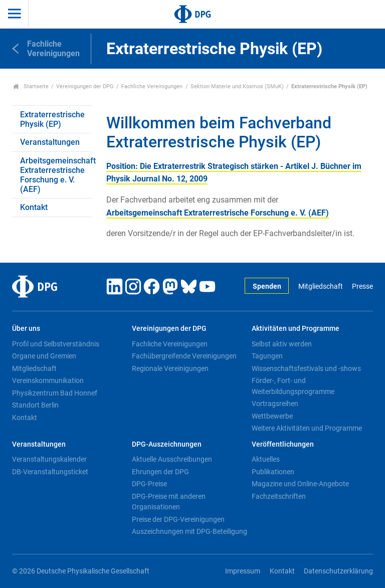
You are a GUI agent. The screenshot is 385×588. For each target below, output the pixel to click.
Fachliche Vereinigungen (152, 86)
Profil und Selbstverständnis (56, 344)
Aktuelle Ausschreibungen (172, 459)
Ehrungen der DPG (160, 472)
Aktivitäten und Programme (296, 329)
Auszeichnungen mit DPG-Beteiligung (189, 531)
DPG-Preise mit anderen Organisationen (169, 502)
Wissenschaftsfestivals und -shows (306, 368)
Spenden (267, 286)
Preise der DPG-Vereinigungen (178, 519)
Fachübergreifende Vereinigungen (184, 356)
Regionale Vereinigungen (170, 368)
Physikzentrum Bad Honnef (55, 393)
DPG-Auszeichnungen (167, 444)
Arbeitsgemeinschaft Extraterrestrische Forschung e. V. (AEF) (56, 175)
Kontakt (34, 207)
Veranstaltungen (50, 142)
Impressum (243, 571)
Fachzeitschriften (279, 496)
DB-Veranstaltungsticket (50, 472)
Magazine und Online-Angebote (300, 484)
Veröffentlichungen (283, 444)
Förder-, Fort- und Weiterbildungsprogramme (293, 386)
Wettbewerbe (272, 416)
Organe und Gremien (44, 356)
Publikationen (273, 472)
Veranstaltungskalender (49, 459)
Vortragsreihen (275, 404)
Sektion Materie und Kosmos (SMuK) (237, 86)
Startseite (31, 86)
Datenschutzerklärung (338, 571)
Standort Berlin (35, 405)
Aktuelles (266, 459)
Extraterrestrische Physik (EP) (52, 119)
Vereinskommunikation (48, 380)
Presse (362, 286)
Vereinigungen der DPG (85, 86)
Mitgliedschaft (321, 286)
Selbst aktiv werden (282, 344)
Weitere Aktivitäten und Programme (307, 428)
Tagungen (267, 356)
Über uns (26, 329)
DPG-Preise (149, 484)
